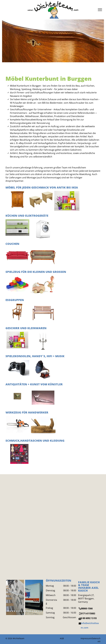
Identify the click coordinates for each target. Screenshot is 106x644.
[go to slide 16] (41, 611)
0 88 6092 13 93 (89, 618)
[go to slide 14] (37, 611)
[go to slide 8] (23, 611)
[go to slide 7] (21, 611)
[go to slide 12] (32, 611)
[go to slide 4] (15, 611)
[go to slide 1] (8, 611)
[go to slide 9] (26, 611)
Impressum (86, 638)
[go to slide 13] (35, 611)
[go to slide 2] (10, 611)
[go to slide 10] (28, 611)
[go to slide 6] (19, 611)
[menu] (100, 10)
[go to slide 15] (39, 611)
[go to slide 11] (30, 611)
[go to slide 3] (12, 611)
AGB (62, 638)
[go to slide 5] (17, 611)
